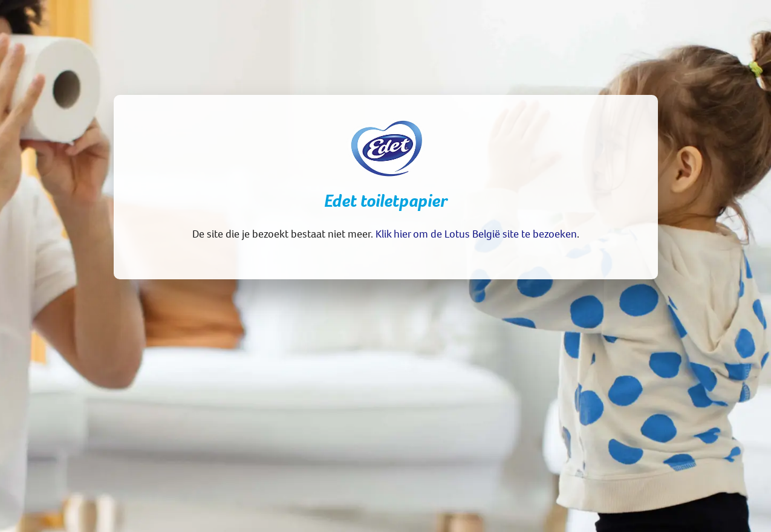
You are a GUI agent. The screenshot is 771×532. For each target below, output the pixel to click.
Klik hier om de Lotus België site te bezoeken (476, 234)
